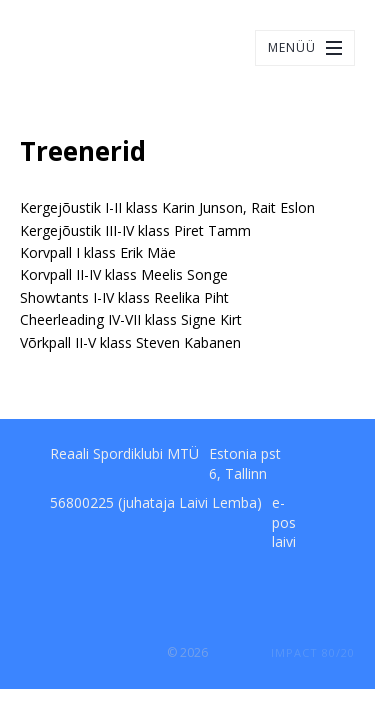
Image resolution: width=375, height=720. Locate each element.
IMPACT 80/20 (313, 652)
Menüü (292, 47)
